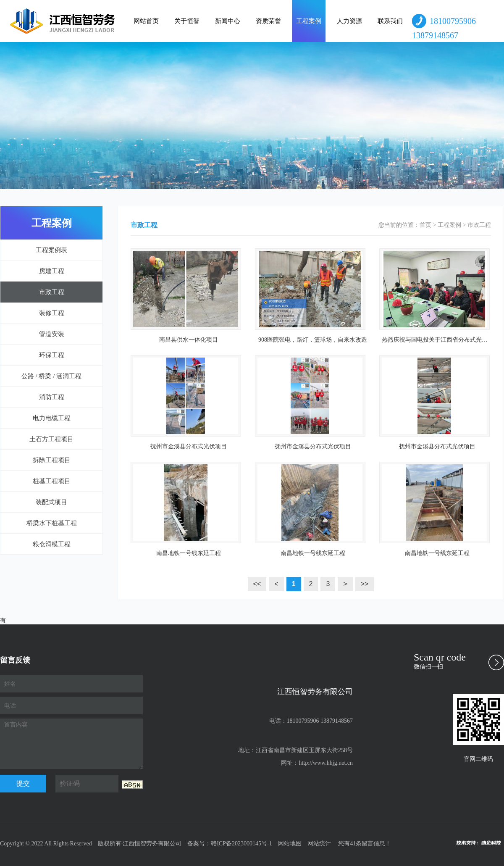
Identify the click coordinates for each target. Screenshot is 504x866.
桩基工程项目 (52, 481)
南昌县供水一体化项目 (189, 340)
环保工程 (52, 355)
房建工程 (52, 271)
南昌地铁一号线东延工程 (189, 553)
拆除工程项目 (52, 460)
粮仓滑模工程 (52, 544)
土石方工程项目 (51, 439)
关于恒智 (187, 21)
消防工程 (52, 397)
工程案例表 (51, 250)
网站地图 (290, 844)
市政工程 (52, 292)
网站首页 (146, 21)
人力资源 (349, 21)
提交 (23, 783)
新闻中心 (228, 21)
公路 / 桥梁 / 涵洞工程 (51, 376)
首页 (425, 225)
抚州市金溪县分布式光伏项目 (189, 446)
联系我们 (390, 21)
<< (257, 584)
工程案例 (309, 21)
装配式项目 (51, 502)
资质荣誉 (268, 21)
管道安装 (52, 334)
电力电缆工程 (52, 418)
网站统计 (319, 844)
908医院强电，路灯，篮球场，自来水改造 (313, 340)
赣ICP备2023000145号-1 (241, 844)
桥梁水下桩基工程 (52, 523)
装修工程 (52, 313)
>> (365, 584)
